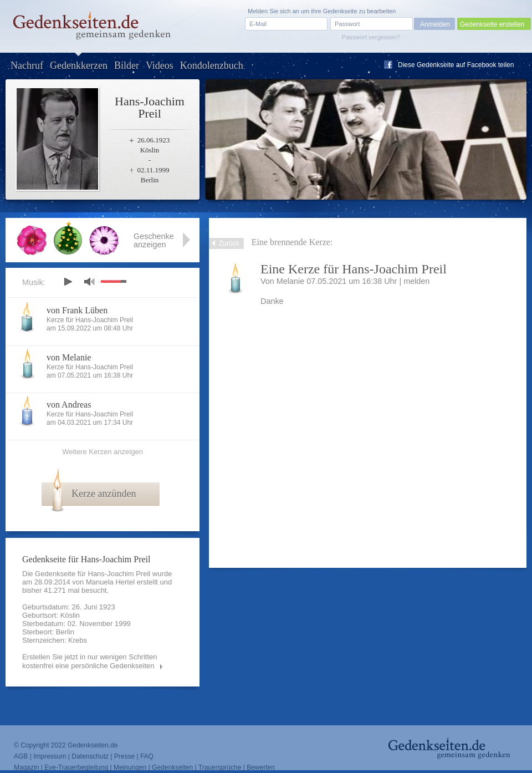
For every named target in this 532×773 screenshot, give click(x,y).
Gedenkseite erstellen (492, 24)
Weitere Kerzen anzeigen (103, 452)
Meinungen (130, 767)
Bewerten (261, 767)
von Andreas (69, 405)
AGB (21, 756)
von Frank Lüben (77, 310)
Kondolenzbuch (212, 65)
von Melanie (69, 357)
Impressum (50, 756)
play (68, 282)
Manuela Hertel (110, 582)
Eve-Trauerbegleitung (76, 767)
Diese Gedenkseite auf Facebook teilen (456, 65)
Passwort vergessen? (371, 37)
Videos (160, 65)
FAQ (147, 756)
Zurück (229, 243)
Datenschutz (90, 756)
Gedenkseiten (172, 767)
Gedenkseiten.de (93, 745)
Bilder (127, 65)
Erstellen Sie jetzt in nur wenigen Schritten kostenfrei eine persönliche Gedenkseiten (90, 661)
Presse (124, 756)
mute (89, 281)
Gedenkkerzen (79, 65)
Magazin (26, 767)
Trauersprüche (220, 767)
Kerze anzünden (104, 494)
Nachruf (27, 65)
